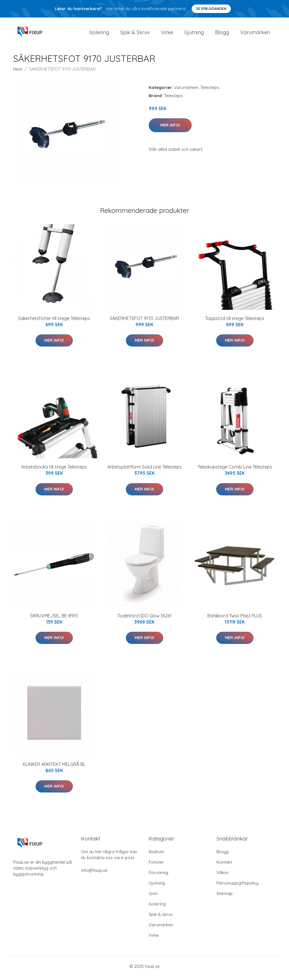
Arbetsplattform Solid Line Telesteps (144, 471)
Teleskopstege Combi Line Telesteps (235, 471)
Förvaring (158, 876)
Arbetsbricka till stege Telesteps (54, 471)
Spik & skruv (161, 918)
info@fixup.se (94, 874)
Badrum (156, 856)
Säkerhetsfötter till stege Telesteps (54, 322)
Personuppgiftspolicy (237, 887)
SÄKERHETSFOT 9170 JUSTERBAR (144, 322)
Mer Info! (170, 129)
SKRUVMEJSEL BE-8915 (54, 620)
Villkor (223, 876)
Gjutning (194, 34)
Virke (167, 34)
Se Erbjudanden (211, 9)
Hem (18, 73)
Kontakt (224, 866)
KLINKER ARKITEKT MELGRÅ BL (54, 768)
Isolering (99, 34)
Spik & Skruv (135, 34)
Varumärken (255, 34)
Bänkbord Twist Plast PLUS (235, 620)
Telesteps (210, 91)
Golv (153, 897)
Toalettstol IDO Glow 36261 (144, 620)
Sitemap (225, 897)
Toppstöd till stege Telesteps (235, 322)
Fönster (156, 866)
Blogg (222, 34)
